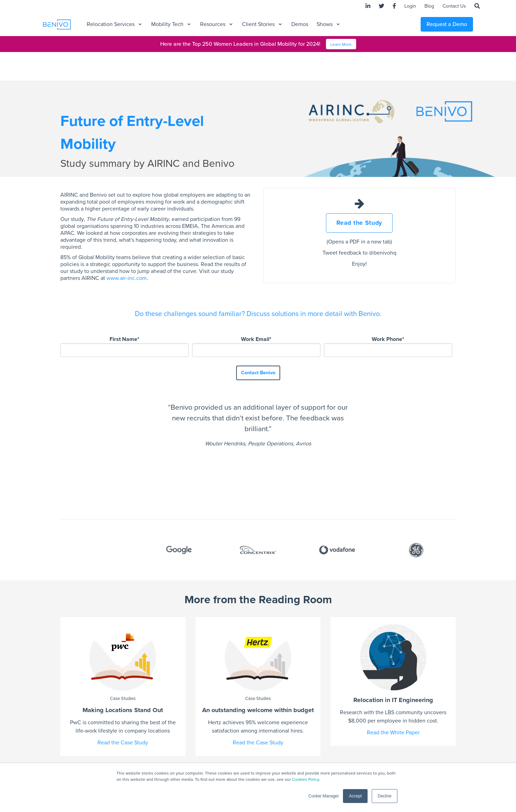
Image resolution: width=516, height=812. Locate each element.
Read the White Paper (393, 677)
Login (410, 6)
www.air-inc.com (127, 278)
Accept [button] (355, 796)
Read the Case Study (123, 687)
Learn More (341, 44)
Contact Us (454, 6)
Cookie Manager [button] (324, 796)
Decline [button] (385, 796)
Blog (429, 6)
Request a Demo (447, 24)
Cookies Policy (306, 780)
